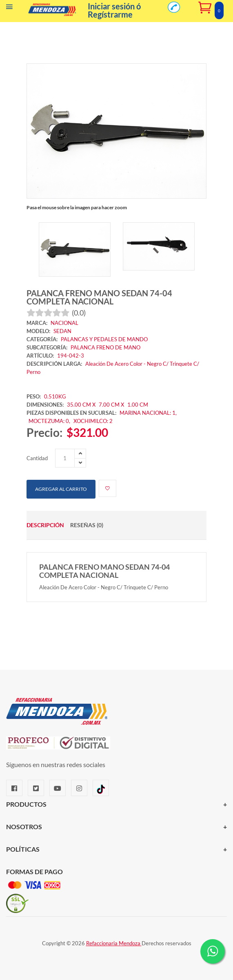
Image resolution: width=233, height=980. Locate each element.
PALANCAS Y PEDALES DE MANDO (104, 339)
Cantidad (37, 458)
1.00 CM (138, 405)
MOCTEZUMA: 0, (50, 421)
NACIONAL (64, 323)
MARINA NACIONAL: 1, (148, 413)
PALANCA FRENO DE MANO (105, 347)
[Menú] (9, 9)
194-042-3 (71, 356)
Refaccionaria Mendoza (114, 943)
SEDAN (62, 331)
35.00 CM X (81, 405)
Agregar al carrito (61, 489)
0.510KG (55, 396)
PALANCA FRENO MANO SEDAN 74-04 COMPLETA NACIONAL (99, 297)
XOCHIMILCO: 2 (93, 421)
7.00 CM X (112, 405)
